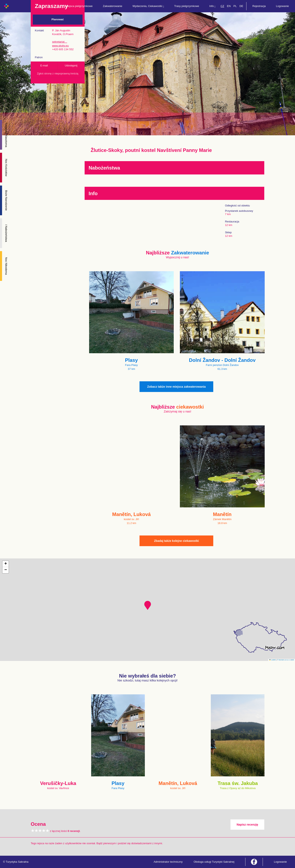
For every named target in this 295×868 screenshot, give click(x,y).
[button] (148, 605)
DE (241, 6)
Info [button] (212, 6)
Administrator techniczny (168, 862)
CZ (222, 6)
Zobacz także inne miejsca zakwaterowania (176, 387)
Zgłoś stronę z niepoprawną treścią (58, 73)
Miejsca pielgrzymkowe (79, 6)
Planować (58, 19)
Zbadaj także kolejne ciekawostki (176, 541)
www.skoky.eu (60, 46)
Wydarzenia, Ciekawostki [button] (148, 6)
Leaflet (272, 660)
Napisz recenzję (247, 825)
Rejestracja (259, 6)
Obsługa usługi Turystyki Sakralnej (214, 862)
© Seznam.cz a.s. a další (285, 660)
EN (229, 6)
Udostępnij (71, 65)
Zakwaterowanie (113, 6)
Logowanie (282, 6)
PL (235, 6)
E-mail (44, 65)
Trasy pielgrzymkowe (187, 6)
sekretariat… (60, 42)
